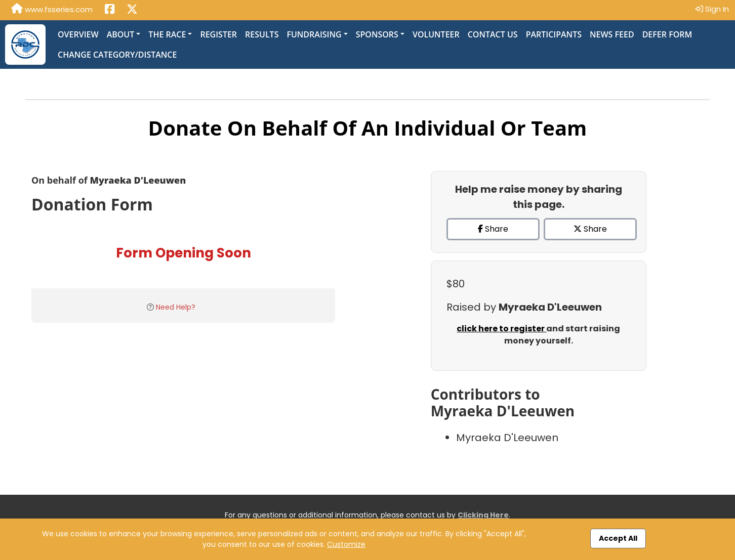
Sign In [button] (712, 9)
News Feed (612, 34)
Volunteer (436, 34)
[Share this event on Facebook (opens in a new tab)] (110, 10)
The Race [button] (167, 34)
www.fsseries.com (52, 9)
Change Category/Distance (117, 55)
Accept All (618, 538)
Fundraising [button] (314, 34)
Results (262, 34)
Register (218, 34)
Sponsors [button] (377, 34)
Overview (78, 34)
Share (493, 229)
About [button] (121, 34)
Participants (554, 34)
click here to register (501, 329)
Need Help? (176, 307)
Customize (346, 544)
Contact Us (493, 34)
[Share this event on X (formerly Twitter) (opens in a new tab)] (132, 10)
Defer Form (667, 34)
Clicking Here (483, 515)
